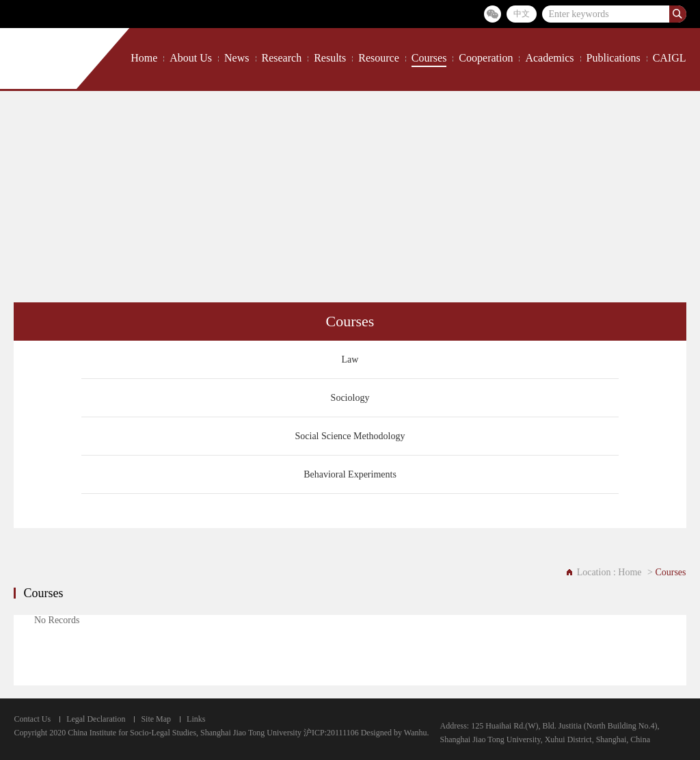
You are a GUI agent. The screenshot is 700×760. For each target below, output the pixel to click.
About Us (191, 58)
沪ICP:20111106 (331, 733)
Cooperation (486, 58)
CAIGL (670, 58)
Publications (614, 58)
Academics (549, 58)
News (237, 58)
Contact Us (32, 719)
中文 (522, 14)
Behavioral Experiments (350, 474)
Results (330, 58)
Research (282, 58)
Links (196, 719)
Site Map (156, 719)
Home (144, 58)
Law (350, 359)
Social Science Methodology (350, 436)
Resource (379, 58)
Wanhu (416, 733)
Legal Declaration (96, 719)
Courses (429, 58)
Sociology (350, 398)
